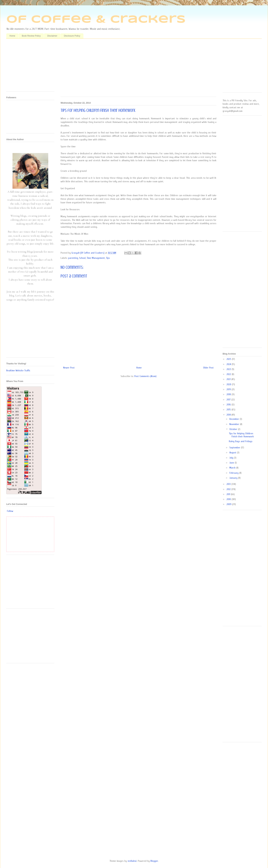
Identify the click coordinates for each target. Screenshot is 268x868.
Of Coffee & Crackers (96, 20)
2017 (229, 400)
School (82, 258)
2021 (229, 379)
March (233, 468)
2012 (229, 489)
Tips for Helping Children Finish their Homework (241, 435)
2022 (229, 374)
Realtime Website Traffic (18, 371)
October (234, 429)
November (235, 424)
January (234, 478)
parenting (73, 258)
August (233, 453)
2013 (229, 484)
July (232, 458)
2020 (229, 384)
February (234, 473)
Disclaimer (52, 36)
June (232, 463)
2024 (229, 364)
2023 (229, 369)
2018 (229, 394)
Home (12, 36)
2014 (229, 415)
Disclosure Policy (72, 36)
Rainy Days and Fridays (241, 441)
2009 (229, 504)
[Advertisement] (138, 69)
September (235, 448)
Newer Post (69, 368)
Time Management (96, 258)
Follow (10, 511)
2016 (229, 405)
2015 (229, 410)
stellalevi (132, 861)
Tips (108, 258)
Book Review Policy (31, 36)
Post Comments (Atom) (145, 376)
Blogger (154, 861)
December (235, 419)
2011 (229, 494)
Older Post (208, 368)
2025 (229, 359)
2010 (229, 499)
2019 (229, 389)
